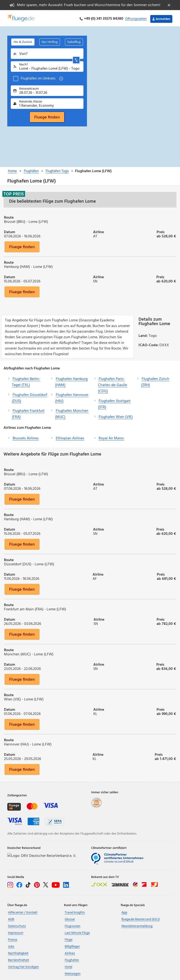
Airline (98, 231)
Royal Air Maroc (111, 437)
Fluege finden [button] (22, 246)
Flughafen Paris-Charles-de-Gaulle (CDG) (112, 384)
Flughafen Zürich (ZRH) (155, 381)
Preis (161, 231)
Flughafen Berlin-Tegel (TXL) (26, 381)
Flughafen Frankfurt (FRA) (28, 413)
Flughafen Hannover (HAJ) (72, 397)
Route (9, 216)
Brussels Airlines (26, 437)
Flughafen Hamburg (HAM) (71, 381)
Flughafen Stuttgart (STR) (114, 403)
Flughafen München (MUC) (72, 413)
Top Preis (14, 193)
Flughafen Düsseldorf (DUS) (30, 397)
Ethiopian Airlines (70, 437)
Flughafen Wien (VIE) (116, 416)
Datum (9, 231)
